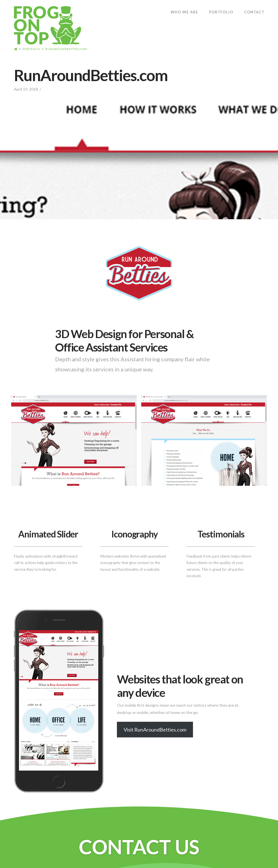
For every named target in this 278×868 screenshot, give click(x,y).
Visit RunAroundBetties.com (155, 730)
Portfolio (31, 49)
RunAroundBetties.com (66, 49)
